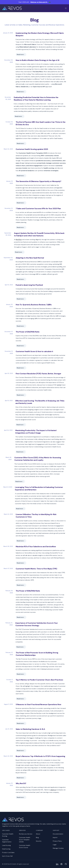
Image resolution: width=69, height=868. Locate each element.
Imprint (55, 837)
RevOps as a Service (26, 834)
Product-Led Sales (8, 853)
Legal (55, 845)
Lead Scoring (6, 845)
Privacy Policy (57, 841)
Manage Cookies (58, 848)
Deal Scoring (6, 849)
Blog (37, 837)
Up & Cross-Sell (7, 856)
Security (39, 841)
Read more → (21, 54)
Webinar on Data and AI (39, 2)
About (38, 834)
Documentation (58, 834)
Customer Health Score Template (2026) (25, 840)
